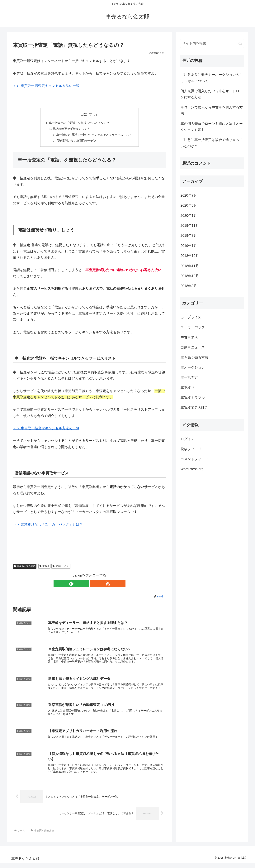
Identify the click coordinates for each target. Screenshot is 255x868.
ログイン (187, 439)
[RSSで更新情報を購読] (94, 585)
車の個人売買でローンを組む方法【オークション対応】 (212, 127)
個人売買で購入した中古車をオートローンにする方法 (212, 94)
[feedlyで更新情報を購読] (85, 585)
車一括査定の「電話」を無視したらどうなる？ (79, 123)
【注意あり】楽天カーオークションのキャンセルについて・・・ (212, 78)
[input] (212, 43)
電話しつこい (61, 567)
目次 (84, 114)
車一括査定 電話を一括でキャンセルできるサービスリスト (94, 136)
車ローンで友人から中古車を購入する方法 (212, 110)
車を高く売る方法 (25, 567)
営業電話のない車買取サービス (75, 142)
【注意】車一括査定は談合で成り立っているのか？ (212, 143)
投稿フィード (191, 449)
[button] (240, 43)
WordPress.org (192, 469)
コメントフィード (194, 459)
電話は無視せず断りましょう (70, 129)
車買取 (44, 567)
